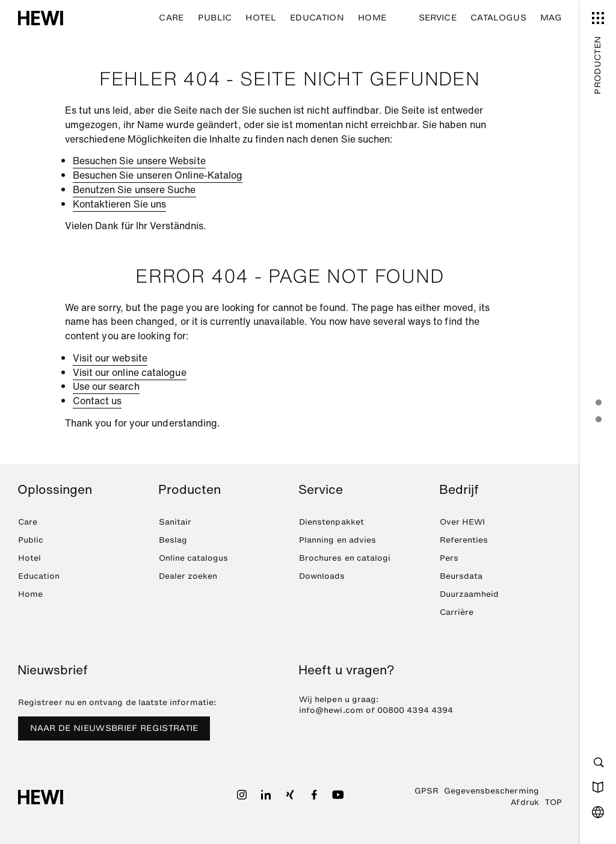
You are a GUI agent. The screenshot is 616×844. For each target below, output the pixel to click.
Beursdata (461, 576)
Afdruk (525, 802)
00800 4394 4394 (415, 710)
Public (215, 18)
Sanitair (175, 522)
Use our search (106, 386)
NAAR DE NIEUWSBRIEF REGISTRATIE (114, 728)
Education (317, 18)
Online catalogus (194, 558)
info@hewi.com (331, 710)
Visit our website (110, 358)
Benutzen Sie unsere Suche (134, 189)
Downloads (322, 576)
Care (171, 18)
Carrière (457, 612)
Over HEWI (463, 522)
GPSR (427, 790)
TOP (553, 802)
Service (438, 18)
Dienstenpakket (331, 522)
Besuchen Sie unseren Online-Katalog (158, 175)
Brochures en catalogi (345, 558)
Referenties (464, 540)
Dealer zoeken (188, 576)
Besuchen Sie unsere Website (139, 161)
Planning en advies (337, 540)
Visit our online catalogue (130, 372)
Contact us (97, 401)
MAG (551, 18)
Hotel (261, 18)
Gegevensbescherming (491, 790)
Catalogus (498, 18)
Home (372, 18)
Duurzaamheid (470, 594)
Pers (449, 558)
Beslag (173, 540)
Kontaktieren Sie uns (120, 204)
